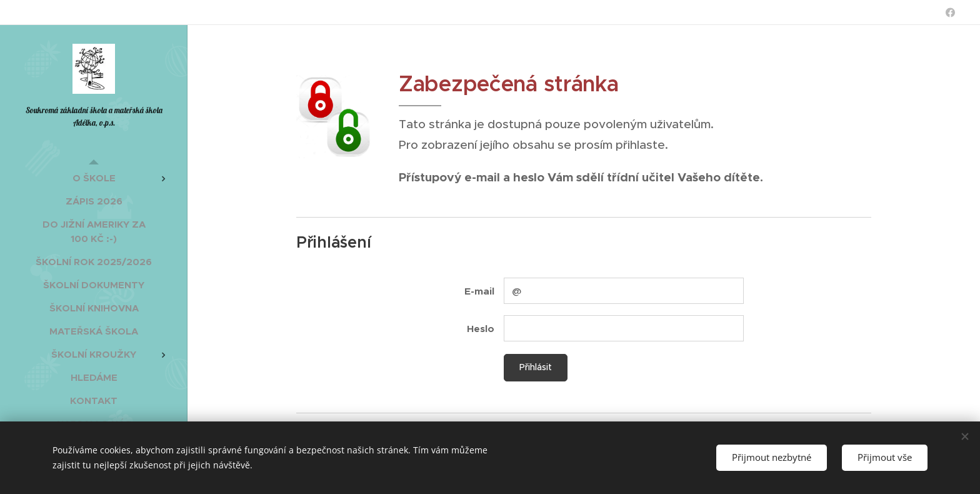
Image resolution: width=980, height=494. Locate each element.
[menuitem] (94, 178)
